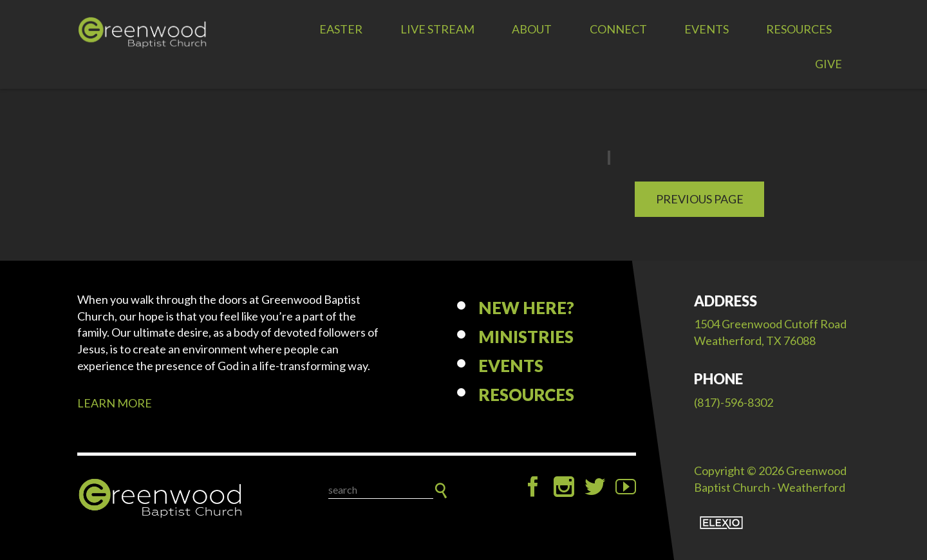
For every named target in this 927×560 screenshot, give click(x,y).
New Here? (526, 308)
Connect (618, 29)
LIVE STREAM (437, 29)
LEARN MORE (115, 403)
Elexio (721, 523)
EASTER (341, 29)
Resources (799, 29)
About (532, 29)
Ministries (526, 337)
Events (707, 29)
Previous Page (700, 199)
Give (829, 64)
